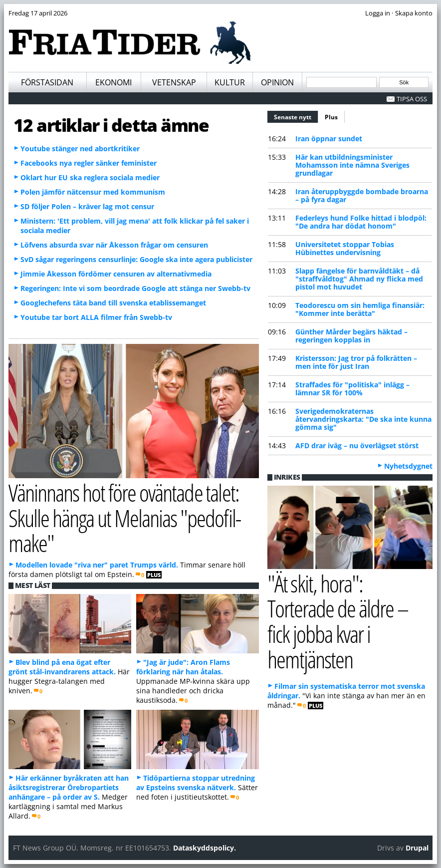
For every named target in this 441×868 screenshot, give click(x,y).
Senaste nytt (296, 116)
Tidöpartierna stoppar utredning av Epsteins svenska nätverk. (196, 783)
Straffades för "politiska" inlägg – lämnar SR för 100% (352, 389)
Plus (331, 117)
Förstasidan (47, 82)
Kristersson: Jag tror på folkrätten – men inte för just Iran (356, 362)
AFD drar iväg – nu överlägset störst (357, 445)
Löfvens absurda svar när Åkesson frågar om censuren (114, 245)
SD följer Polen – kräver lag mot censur (87, 206)
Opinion (277, 82)
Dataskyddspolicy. (205, 848)
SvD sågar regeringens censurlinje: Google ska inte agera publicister (136, 259)
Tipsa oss (412, 99)
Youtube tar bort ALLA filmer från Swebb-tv (96, 317)
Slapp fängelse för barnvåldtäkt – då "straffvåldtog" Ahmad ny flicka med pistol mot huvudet (359, 279)
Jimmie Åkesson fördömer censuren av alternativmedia (116, 274)
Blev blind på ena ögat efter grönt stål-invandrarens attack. (62, 667)
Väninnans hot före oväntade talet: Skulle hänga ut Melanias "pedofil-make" (124, 518)
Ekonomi (113, 82)
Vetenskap (174, 82)
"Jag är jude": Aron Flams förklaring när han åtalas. (183, 667)
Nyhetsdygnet (408, 466)
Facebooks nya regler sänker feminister (89, 163)
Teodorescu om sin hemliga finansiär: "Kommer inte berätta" (360, 309)
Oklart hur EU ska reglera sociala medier (90, 177)
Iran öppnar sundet (329, 139)
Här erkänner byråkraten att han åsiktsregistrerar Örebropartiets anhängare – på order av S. (69, 787)
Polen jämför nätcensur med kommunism (93, 192)
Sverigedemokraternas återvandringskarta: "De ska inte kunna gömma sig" (363, 419)
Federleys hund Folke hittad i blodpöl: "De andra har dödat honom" (361, 222)
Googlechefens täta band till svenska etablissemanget (113, 303)
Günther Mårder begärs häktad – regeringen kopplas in (351, 336)
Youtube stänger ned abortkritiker (80, 148)
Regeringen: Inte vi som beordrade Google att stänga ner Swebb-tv (135, 288)
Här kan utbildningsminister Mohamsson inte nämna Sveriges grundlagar (352, 165)
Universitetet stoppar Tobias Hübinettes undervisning (345, 248)
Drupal (417, 848)
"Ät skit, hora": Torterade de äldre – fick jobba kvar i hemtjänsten (338, 621)
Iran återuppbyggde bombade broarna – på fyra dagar (362, 195)
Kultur (230, 82)
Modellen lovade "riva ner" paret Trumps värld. (97, 565)
